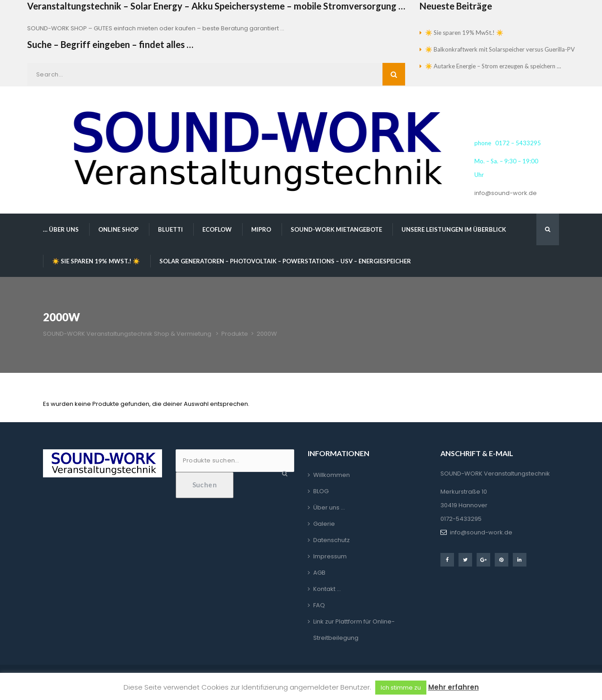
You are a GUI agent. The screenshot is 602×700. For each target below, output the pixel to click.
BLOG (321, 491)
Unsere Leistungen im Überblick (454, 229)
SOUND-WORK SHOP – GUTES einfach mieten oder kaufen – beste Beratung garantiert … (156, 28)
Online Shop (118, 229)
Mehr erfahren (454, 687)
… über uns (61, 229)
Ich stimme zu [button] (401, 688)
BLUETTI (170, 229)
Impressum (330, 556)
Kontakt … (327, 589)
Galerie (324, 524)
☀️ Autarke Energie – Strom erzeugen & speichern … (493, 66)
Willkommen (332, 475)
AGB (319, 573)
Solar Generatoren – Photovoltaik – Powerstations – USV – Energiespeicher (285, 261)
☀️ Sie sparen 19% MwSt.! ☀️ (464, 33)
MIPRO (261, 229)
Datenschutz (332, 540)
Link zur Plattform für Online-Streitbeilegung (354, 630)
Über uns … (329, 507)
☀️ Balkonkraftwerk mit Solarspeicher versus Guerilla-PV (500, 49)
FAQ (319, 605)
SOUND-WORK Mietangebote (336, 229)
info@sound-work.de (506, 193)
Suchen (205, 485)
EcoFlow (217, 229)
